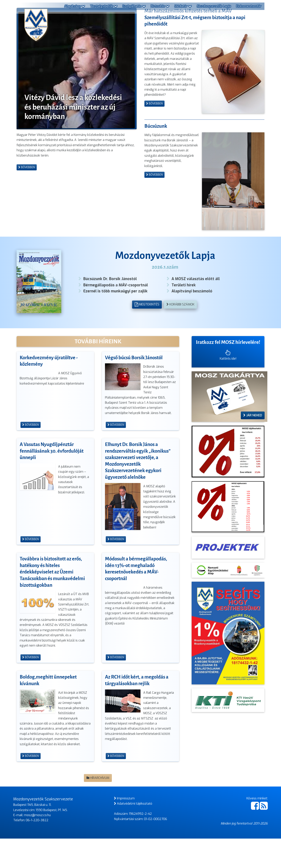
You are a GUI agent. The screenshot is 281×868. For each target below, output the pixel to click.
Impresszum (124, 828)
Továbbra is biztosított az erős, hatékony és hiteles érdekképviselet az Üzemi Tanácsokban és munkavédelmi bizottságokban (54, 601)
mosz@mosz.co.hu (37, 845)
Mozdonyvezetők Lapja (214, 6)
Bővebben (27, 240)
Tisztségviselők (104, 6)
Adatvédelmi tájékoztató (133, 833)
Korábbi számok (180, 334)
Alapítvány (75, 6)
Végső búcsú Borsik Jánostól (135, 387)
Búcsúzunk (157, 179)
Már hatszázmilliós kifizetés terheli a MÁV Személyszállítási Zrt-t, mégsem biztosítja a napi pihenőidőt (197, 90)
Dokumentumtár (249, 6)
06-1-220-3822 (37, 850)
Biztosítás (160, 6)
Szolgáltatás (134, 6)
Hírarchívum (98, 807)
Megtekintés (147, 334)
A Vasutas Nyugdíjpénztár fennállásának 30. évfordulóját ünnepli (53, 480)
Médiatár (183, 6)
